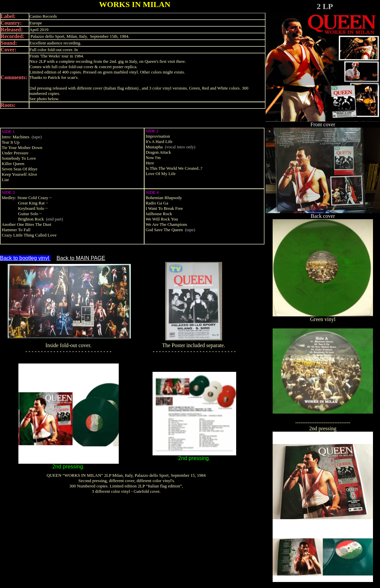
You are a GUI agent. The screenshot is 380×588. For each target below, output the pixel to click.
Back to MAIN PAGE (81, 258)
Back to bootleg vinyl (25, 258)
